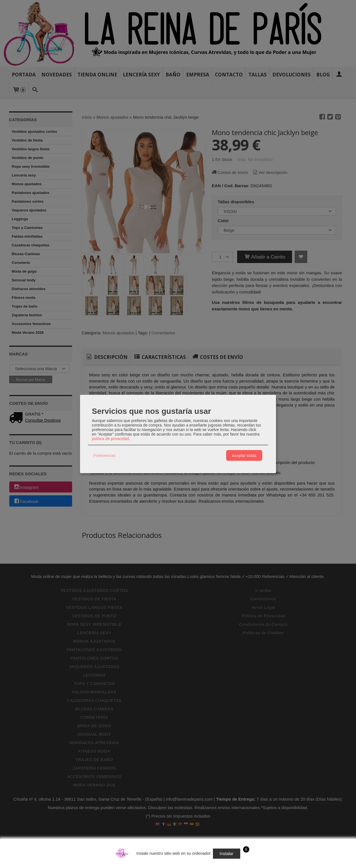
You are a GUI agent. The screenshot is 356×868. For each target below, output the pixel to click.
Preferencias (105, 455)
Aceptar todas (244, 455)
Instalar (227, 853)
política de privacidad (110, 439)
